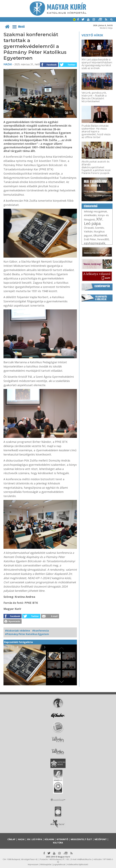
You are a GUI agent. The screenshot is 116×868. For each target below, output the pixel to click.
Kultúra (58, 843)
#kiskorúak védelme (18, 631)
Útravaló (89, 228)
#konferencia (40, 631)
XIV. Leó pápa (94, 221)
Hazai (8, 64)
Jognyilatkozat (59, 864)
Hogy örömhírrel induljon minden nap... (95, 187)
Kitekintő (62, 839)
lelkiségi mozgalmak (95, 211)
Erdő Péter (90, 239)
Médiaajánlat (46, 864)
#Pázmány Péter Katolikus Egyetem (27, 634)
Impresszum (33, 864)
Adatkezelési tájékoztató (78, 864)
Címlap (11, 839)
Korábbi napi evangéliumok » (98, 197)
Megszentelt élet (81, 839)
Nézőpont (101, 839)
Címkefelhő (91, 206)
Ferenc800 (103, 239)
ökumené (100, 235)
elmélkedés (90, 215)
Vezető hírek (92, 35)
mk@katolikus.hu (84, 859)
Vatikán (88, 232)
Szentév (99, 228)
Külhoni (49, 839)
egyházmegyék (95, 243)
